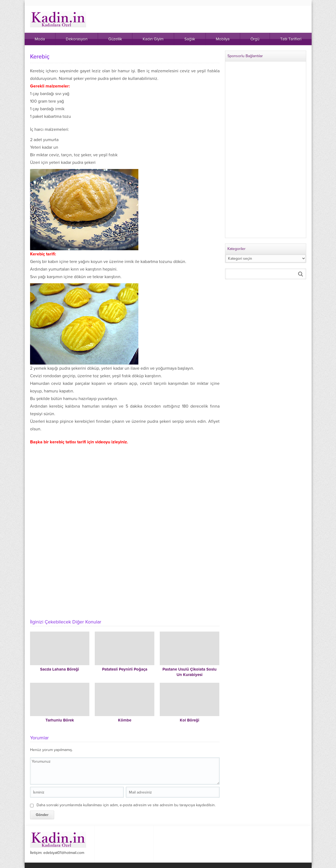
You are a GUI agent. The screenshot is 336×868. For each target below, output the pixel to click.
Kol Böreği (190, 720)
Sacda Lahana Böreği (60, 669)
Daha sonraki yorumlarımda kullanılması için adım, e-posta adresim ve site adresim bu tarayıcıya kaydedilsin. (126, 805)
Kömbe (125, 720)
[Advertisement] (125, 574)
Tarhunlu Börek (60, 720)
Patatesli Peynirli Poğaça (125, 669)
